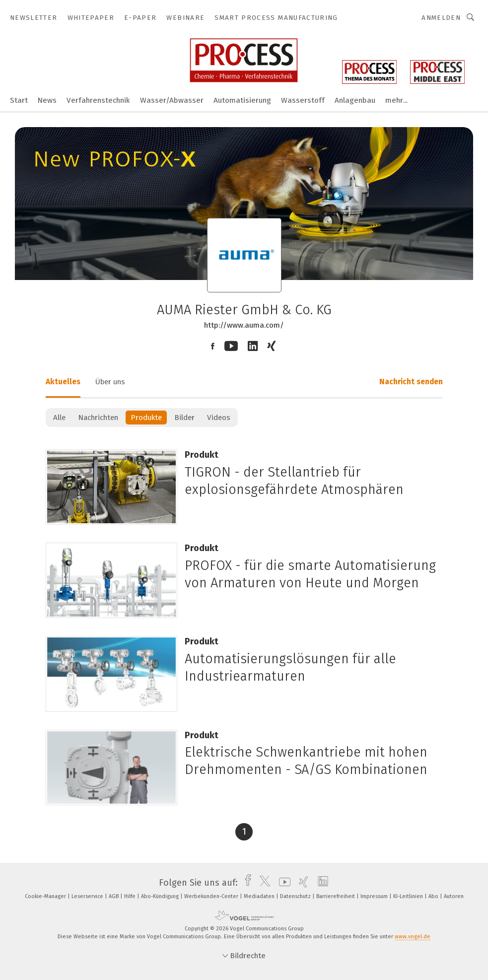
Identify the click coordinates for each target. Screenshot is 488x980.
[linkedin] (320, 883)
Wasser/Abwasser (172, 100)
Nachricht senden (411, 382)
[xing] (301, 883)
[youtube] (282, 883)
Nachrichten (98, 418)
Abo (434, 896)
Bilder (184, 418)
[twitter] (262, 883)
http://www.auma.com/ (244, 325)
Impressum (375, 896)
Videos (219, 418)
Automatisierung (242, 100)
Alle (59, 418)
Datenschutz (296, 896)
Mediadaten (260, 896)
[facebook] (245, 883)
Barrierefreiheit (336, 896)
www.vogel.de (413, 937)
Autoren (454, 896)
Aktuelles (63, 382)
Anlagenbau (355, 100)
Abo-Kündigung (161, 896)
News (47, 100)
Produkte (146, 418)
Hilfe (131, 896)
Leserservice (88, 896)
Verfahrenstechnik (98, 100)
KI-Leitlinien (409, 896)
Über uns (110, 382)
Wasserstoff (303, 100)
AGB (114, 896)
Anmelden (441, 18)
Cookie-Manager (46, 896)
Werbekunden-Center (212, 896)
